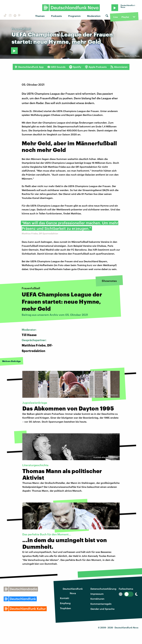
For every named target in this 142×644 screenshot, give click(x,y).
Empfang (65, 603)
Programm (74, 16)
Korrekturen (97, 599)
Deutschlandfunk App (29, 67)
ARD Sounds (56, 67)
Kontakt (65, 598)
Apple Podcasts (96, 67)
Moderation (94, 16)
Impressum (97, 594)
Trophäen (65, 608)
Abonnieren (119, 67)
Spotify (75, 67)
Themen (40, 16)
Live (116, 17)
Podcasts (56, 16)
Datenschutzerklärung (103, 589)
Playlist (125, 17)
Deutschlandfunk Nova (73, 591)
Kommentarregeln (101, 604)
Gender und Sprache (102, 609)
